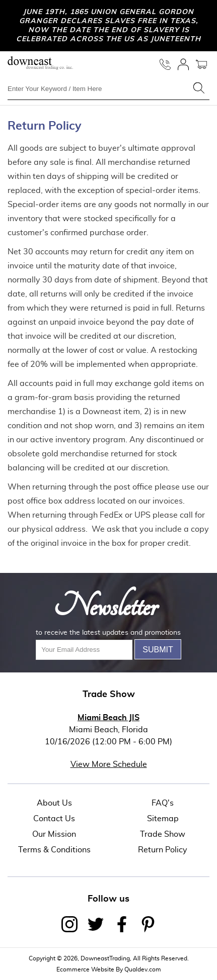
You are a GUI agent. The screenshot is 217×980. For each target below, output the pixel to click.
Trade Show (163, 834)
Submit (158, 650)
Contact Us (54, 819)
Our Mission (54, 834)
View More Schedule (109, 764)
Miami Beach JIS (109, 718)
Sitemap (163, 819)
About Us (54, 803)
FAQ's (163, 803)
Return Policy (163, 850)
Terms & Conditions (54, 850)
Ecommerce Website (85, 969)
